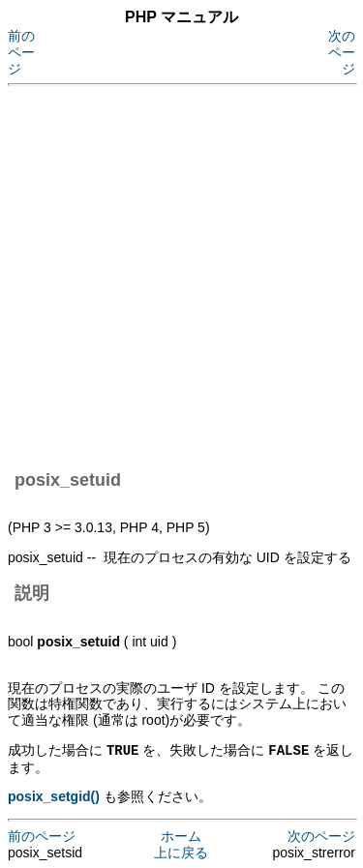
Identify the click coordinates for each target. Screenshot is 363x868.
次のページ (342, 52)
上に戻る (181, 852)
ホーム (181, 835)
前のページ (21, 52)
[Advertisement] (181, 274)
